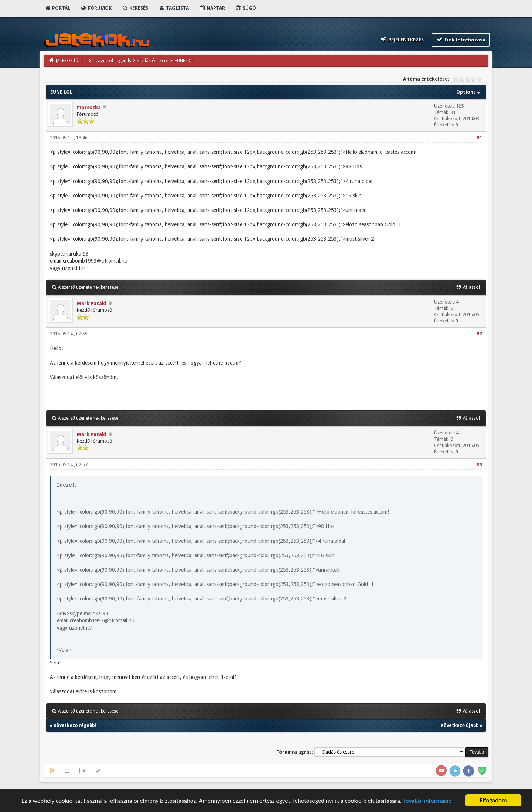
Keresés (135, 8)
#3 (479, 465)
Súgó (245, 8)
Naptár (212, 8)
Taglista (173, 8)
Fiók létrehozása (461, 39)
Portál (57, 8)
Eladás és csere (153, 61)
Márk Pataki (92, 303)
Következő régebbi (75, 725)
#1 (479, 138)
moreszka (89, 107)
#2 (479, 334)
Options (469, 92)
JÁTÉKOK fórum (71, 61)
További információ (427, 802)
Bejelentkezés (402, 39)
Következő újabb (460, 725)
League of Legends (112, 61)
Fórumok (96, 8)
